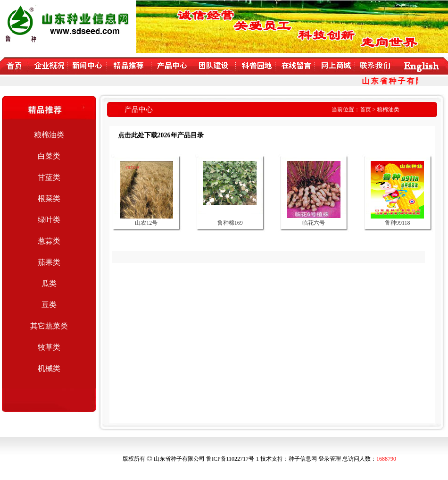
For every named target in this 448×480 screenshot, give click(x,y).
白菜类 (49, 156)
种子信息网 (303, 459)
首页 (365, 109)
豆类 (49, 305)
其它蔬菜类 (49, 326)
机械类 (49, 368)
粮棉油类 (49, 135)
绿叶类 (49, 220)
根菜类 (49, 198)
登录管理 (330, 459)
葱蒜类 (49, 241)
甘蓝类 (49, 177)
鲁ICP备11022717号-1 (232, 459)
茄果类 (49, 262)
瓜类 (49, 283)
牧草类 (49, 347)
